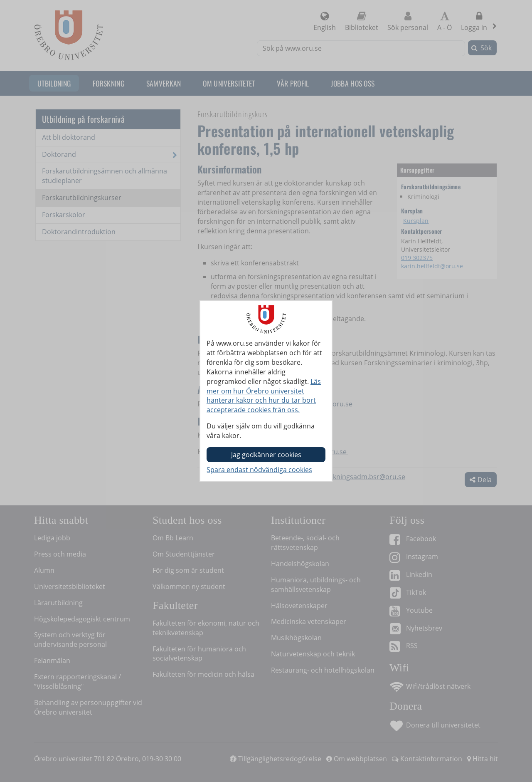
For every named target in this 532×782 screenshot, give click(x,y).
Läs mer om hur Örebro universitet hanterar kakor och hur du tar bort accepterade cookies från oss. (264, 396)
